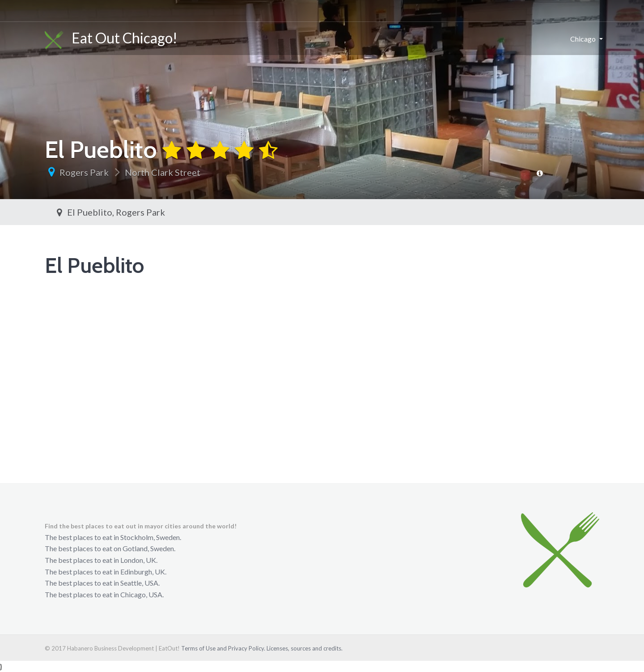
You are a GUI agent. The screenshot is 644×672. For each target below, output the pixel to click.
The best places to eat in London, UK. (101, 560)
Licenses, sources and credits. (305, 648)
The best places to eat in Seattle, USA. (102, 583)
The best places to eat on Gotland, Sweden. (110, 548)
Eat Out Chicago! (111, 39)
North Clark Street (163, 172)
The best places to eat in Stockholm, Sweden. (113, 537)
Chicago (583, 39)
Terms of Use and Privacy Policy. (223, 648)
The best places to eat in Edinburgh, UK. (106, 572)
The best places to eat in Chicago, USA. (104, 594)
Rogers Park (84, 172)
